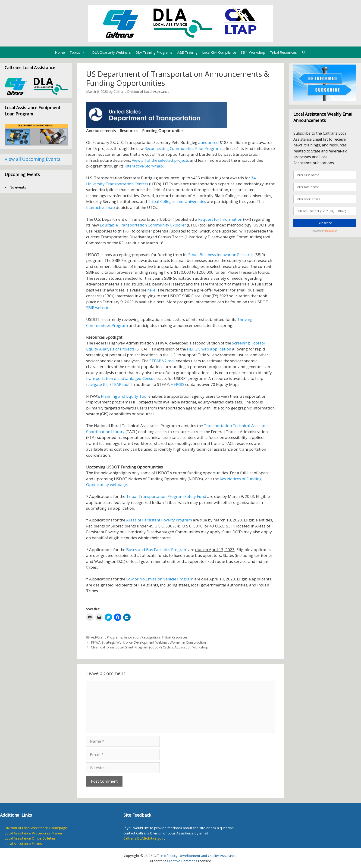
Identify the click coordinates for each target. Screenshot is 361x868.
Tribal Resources (283, 52)
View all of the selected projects (160, 160)
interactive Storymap (144, 166)
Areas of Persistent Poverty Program (159, 520)
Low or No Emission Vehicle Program (160, 579)
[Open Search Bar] (304, 52)
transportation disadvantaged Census (121, 378)
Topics (80, 52)
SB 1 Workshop (253, 52)
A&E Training (187, 52)
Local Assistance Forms (23, 843)
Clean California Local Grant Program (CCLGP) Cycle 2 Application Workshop (150, 647)
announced (209, 142)
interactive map (100, 207)
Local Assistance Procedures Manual (34, 833)
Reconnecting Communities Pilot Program (183, 148)
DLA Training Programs (154, 52)
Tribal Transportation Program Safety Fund (166, 496)
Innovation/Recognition (142, 637)
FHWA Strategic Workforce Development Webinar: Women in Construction (148, 642)
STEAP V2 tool (162, 361)
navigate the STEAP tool (108, 384)
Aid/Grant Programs (107, 637)
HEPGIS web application (209, 349)
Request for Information (220, 219)
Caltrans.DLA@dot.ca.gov (143, 838)
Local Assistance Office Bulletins (30, 838)
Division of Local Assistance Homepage (36, 828)
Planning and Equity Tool (124, 396)
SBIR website (98, 308)
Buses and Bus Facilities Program (157, 550)
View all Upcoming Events (33, 159)
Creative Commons (182, 861)
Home (60, 52)
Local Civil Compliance (219, 52)
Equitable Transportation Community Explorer (143, 225)
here (151, 290)
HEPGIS (177, 384)
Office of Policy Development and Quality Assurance (195, 856)
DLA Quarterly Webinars (111, 52)
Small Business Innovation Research (221, 255)
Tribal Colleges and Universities (177, 201)
